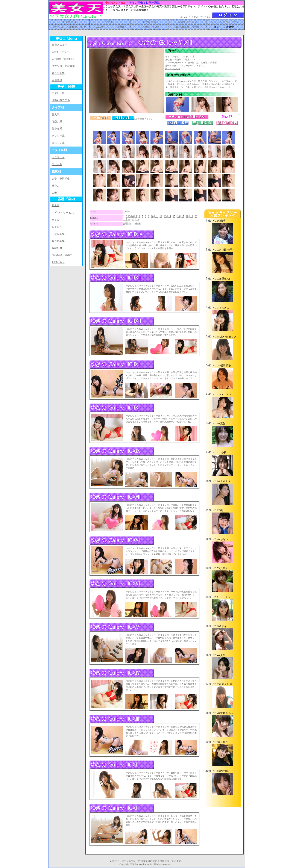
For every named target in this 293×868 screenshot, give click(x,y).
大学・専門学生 (61, 179)
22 (129, 219)
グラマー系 (58, 157)
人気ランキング (187, 22)
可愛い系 (57, 122)
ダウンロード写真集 (63, 66)
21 (124, 219)
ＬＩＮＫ (57, 227)
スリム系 (57, 164)
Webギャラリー (61, 52)
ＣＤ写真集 (58, 73)
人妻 (54, 193)
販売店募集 (58, 241)
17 (183, 216)
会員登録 (57, 80)
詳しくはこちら (173, 69)
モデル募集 (58, 234)
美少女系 (57, 129)
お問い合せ (58, 262)
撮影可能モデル (61, 100)
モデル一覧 (149, 22)
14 (170, 216)
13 (165, 216)
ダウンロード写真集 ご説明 (69, 27)
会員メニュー (59, 45)
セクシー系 (58, 136)
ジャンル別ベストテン (225, 22)
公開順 (137, 224)
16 (178, 216)
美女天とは (69, 22)
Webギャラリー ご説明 (110, 27)
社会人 (56, 186)
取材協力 (57, 248)
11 (157, 216)
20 (196, 216)
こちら (208, 17)
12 (161, 216)
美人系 (56, 115)
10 (152, 216)
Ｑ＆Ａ (55, 220)
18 (187, 216)
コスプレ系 (58, 143)
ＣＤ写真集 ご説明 (187, 27)
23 (133, 219)
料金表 (56, 205)
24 (138, 219)
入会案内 (110, 22)
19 (191, 216)
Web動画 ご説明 (149, 27)
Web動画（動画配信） (64, 59)
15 (174, 216)
